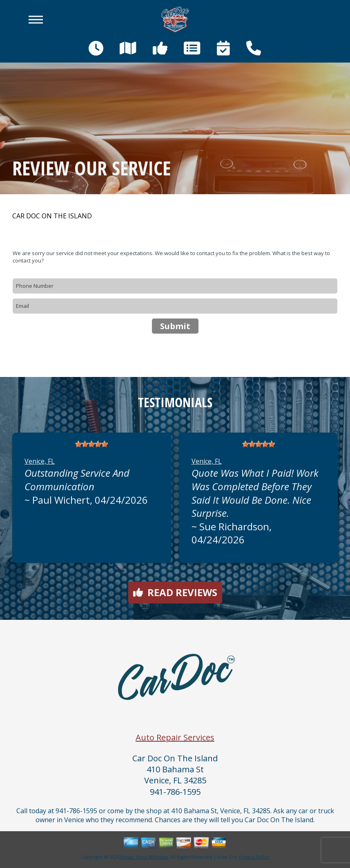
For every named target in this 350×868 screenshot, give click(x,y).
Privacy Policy (254, 857)
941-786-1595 (175, 792)
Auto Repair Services (175, 737)
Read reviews (175, 592)
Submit (175, 326)
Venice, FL (40, 461)
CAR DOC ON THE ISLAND (52, 216)
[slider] (91, 444)
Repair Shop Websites (144, 857)
